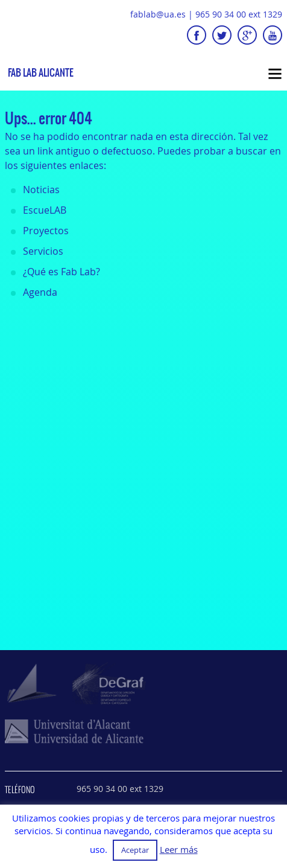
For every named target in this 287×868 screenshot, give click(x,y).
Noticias (41, 190)
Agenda (40, 292)
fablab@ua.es (158, 14)
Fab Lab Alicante (41, 73)
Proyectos (46, 231)
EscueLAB (45, 210)
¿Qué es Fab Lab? (61, 272)
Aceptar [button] (135, 850)
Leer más (179, 850)
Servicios (43, 251)
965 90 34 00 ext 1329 (239, 14)
